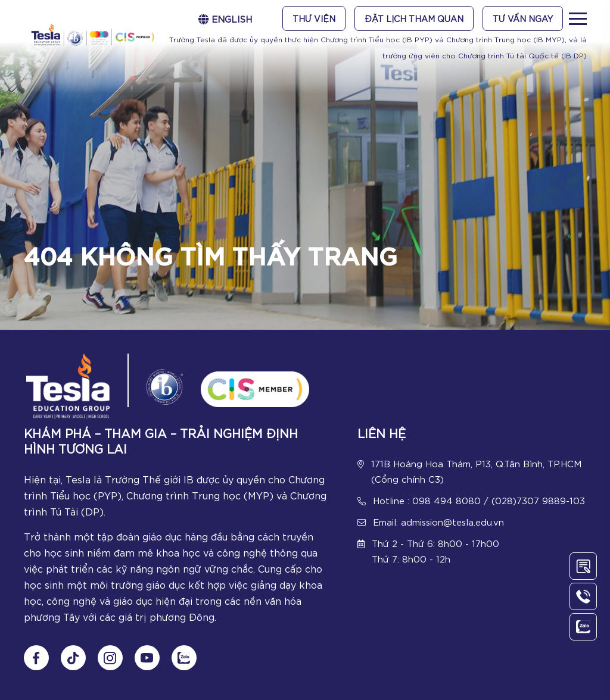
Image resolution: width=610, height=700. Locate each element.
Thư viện (314, 18)
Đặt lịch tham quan (414, 18)
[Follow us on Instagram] (110, 658)
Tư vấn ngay (523, 18)
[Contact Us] (583, 566)
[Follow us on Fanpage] (36, 658)
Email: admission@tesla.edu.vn (438, 521)
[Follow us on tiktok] (73, 658)
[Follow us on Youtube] (147, 658)
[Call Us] (583, 596)
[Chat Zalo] (184, 658)
